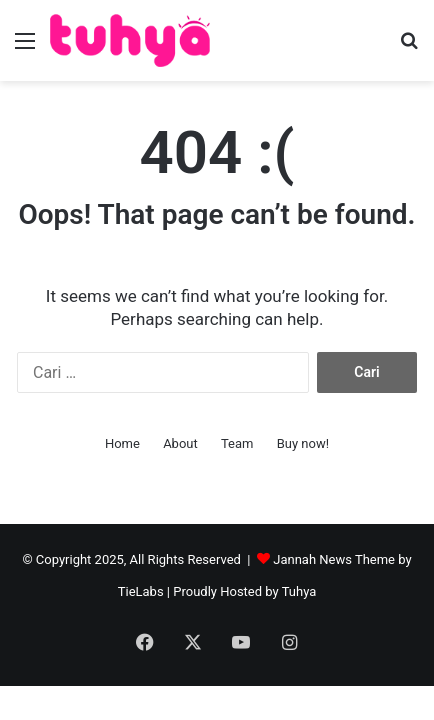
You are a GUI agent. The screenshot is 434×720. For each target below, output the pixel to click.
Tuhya (299, 591)
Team (237, 443)
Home (122, 443)
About (180, 443)
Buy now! (303, 443)
